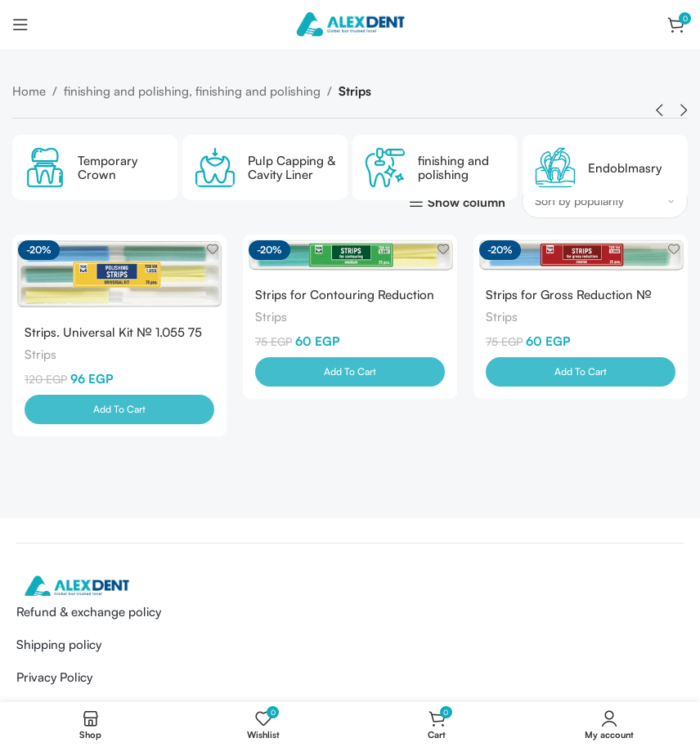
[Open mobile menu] (20, 25)
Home (29, 91)
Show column (467, 202)
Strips (40, 354)
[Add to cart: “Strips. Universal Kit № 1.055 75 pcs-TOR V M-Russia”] (119, 409)
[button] (659, 110)
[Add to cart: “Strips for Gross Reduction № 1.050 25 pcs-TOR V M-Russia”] (581, 372)
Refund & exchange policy (89, 612)
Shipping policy (59, 644)
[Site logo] (350, 23)
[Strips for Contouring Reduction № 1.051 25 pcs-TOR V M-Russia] (350, 255)
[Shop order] (605, 201)
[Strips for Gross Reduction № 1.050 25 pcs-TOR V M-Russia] (581, 255)
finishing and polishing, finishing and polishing (192, 91)
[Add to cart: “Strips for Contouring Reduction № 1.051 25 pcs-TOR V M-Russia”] (350, 372)
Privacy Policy (54, 677)
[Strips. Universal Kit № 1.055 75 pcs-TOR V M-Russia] (119, 274)
